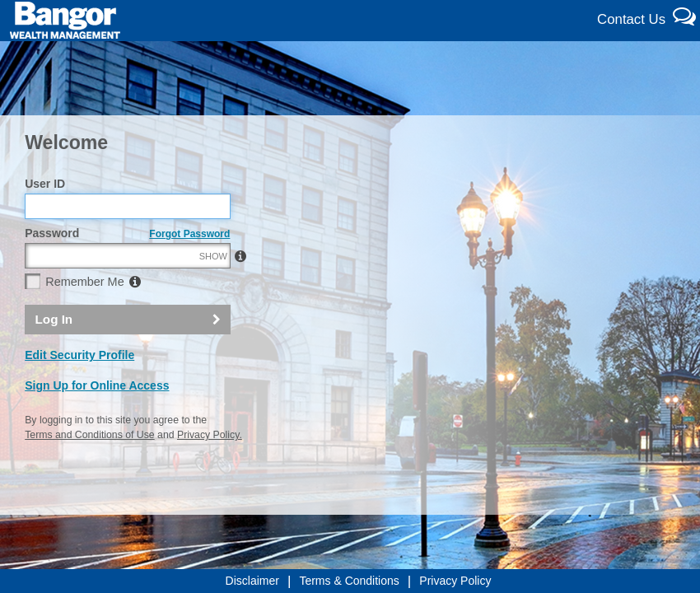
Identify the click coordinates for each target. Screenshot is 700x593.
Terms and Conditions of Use (89, 435)
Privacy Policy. (210, 435)
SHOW (213, 256)
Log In (54, 319)
